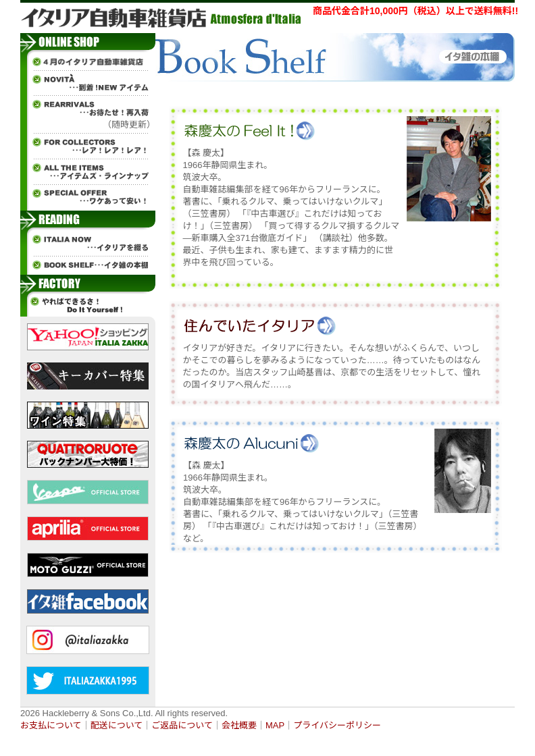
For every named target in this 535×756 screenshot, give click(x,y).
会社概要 (239, 725)
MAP (275, 725)
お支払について (51, 725)
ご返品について (182, 725)
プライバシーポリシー (337, 725)
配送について (117, 725)
